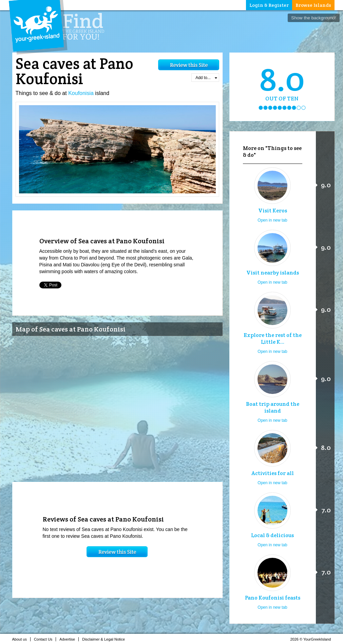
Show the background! (314, 18)
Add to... (206, 78)
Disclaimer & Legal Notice (105, 639)
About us (21, 639)
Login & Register (269, 5)
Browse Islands (313, 5)
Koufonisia (81, 93)
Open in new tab (272, 220)
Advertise (69, 639)
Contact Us (45, 639)
